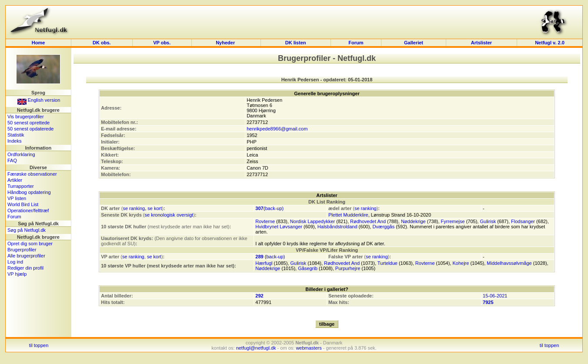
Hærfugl (264, 263)
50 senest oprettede (28, 123)
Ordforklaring (21, 154)
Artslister (481, 43)
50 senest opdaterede (30, 129)
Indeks (14, 141)
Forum (356, 43)
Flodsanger (523, 221)
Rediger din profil (25, 268)
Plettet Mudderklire (348, 215)
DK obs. (102, 43)
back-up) (274, 208)
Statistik (16, 135)
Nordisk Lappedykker (312, 221)
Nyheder (226, 43)
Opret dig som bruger (30, 244)
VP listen (17, 198)
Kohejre (461, 263)
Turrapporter (21, 186)
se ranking (134, 208)
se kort (155, 208)
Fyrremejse (453, 221)
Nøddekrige (413, 221)
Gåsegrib (308, 268)
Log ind (15, 262)
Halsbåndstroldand (337, 227)
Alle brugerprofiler (26, 256)
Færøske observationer (32, 174)
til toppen (39, 345)
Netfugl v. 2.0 (550, 43)
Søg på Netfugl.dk (27, 230)
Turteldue (388, 263)
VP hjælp (17, 274)
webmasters (309, 348)
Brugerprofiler (22, 250)
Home (38, 43)
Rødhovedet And (368, 221)
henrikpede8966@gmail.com (277, 129)
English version (39, 100)
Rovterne (265, 221)
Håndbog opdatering (29, 192)
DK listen (296, 43)
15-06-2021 (495, 296)
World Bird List (23, 204)
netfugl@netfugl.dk (256, 348)
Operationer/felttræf (28, 210)
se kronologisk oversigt (169, 215)
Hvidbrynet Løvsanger (279, 227)
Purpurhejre (348, 268)
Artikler (15, 180)
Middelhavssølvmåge (509, 263)
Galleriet (414, 43)
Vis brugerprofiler (26, 117)
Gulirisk (488, 221)
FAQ (12, 160)
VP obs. (162, 43)
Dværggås (383, 227)
